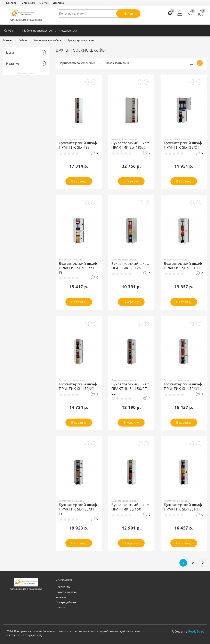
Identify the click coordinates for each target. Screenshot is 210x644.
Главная (8, 40)
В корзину (79, 181)
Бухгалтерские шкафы (81, 40)
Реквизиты (63, 587)
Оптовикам (28, 3)
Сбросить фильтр (26, 73)
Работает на (188, 632)
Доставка (58, 3)
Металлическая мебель (48, 40)
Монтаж (44, 3)
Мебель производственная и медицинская (50, 31)
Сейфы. (9, 31)
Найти (128, 14)
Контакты (12, 3)
